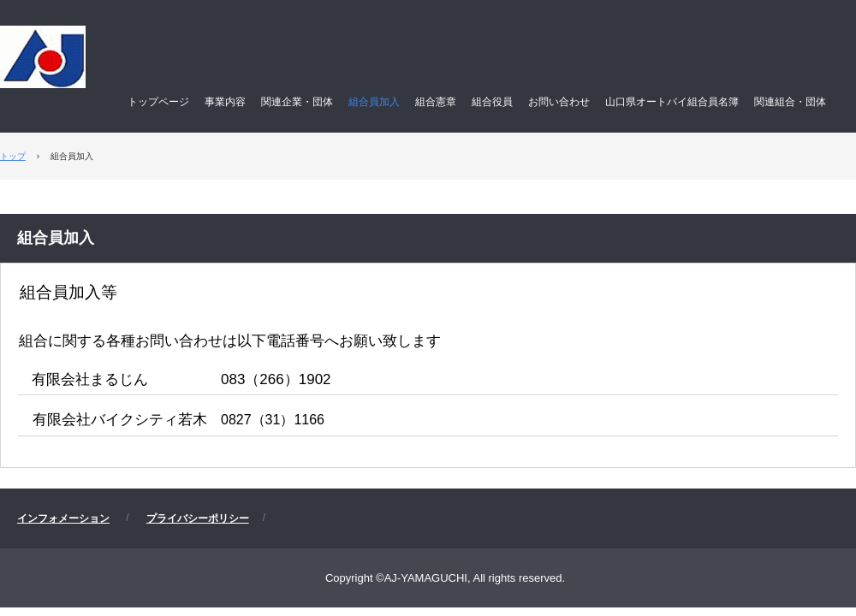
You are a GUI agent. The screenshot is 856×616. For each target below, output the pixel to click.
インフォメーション (63, 518)
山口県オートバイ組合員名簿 (672, 102)
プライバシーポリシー (198, 518)
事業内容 (225, 102)
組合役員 (492, 102)
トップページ (158, 102)
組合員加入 (374, 102)
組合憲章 (436, 102)
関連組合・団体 (790, 102)
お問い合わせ (559, 102)
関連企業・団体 (297, 102)
